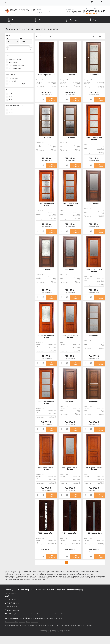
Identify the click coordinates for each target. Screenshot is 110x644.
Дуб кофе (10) (13, 62)
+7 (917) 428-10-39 (96, 11)
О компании (9, 3)
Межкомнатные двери (47, 20)
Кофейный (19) (14, 78)
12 (93, 37)
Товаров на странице (97, 35)
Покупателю (19, 3)
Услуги (95, 20)
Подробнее (89, 633)
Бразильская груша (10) (17, 65)
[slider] (7, 46)
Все (103, 37)
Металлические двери (14, 626)
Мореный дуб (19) (15, 60)
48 (98, 37)
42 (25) (11, 110)
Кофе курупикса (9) (15, 68)
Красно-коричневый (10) (17, 84)
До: (21, 38)
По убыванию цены (56, 37)
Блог (27, 3)
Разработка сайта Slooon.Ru (55, 640)
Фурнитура (74, 20)
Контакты (34, 3)
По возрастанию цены (43, 37)
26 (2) (10, 100)
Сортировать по (41, 35)
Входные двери (18, 20)
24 (95, 37)
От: (7, 38)
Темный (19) (13, 81)
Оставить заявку (91, 13)
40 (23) (11, 113)
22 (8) (10, 97)
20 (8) (10, 94)
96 (100, 37)
